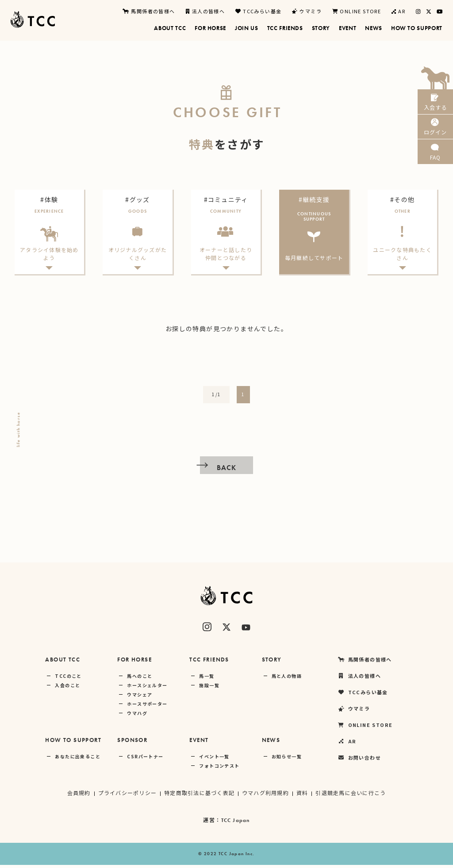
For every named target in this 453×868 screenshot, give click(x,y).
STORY (272, 663)
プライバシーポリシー (126, 796)
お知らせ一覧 (287, 759)
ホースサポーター (147, 707)
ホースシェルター (147, 688)
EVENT (199, 743)
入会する (435, 105)
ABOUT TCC (63, 663)
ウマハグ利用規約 (266, 796)
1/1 (216, 397)
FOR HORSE (134, 663)
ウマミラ (307, 11)
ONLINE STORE (357, 11)
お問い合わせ (359, 761)
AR (398, 11)
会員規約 (77, 796)
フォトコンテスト (219, 769)
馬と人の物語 (287, 679)
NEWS (271, 743)
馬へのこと (140, 679)
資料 (303, 796)
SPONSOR (132, 743)
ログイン (435, 136)
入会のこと (67, 688)
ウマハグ (137, 716)
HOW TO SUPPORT (73, 743)
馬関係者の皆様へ (149, 11)
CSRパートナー (145, 759)
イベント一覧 (214, 759)
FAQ (435, 168)
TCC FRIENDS (209, 663)
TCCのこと (68, 679)
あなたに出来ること (78, 759)
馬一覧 (207, 679)
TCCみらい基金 (258, 11)
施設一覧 (209, 688)
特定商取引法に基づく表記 (199, 796)
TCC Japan (236, 823)
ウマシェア (140, 698)
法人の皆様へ (205, 11)
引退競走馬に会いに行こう (352, 796)
